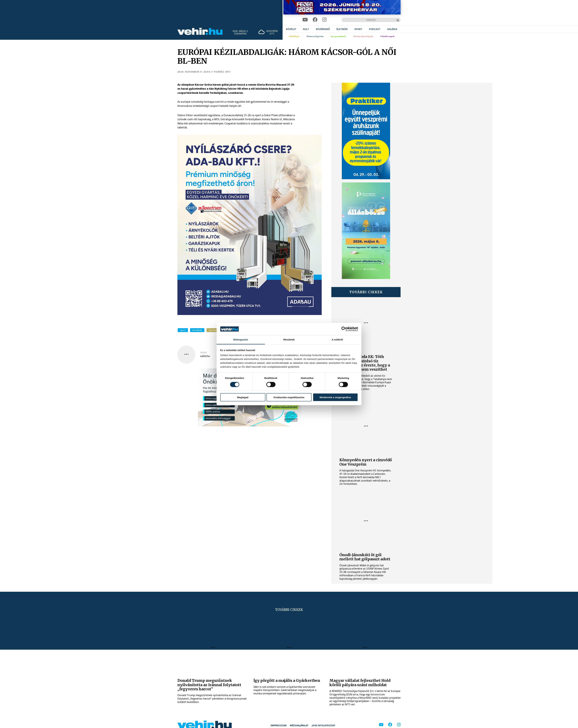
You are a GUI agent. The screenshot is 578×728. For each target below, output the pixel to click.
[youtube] (305, 20)
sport (183, 330)
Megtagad (243, 397)
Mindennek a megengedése (335, 397)
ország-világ (215, 330)
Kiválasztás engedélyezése (289, 397)
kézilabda (197, 330)
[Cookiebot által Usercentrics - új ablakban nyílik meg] (344, 329)
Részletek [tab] (289, 340)
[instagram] (324, 20)
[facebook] (315, 20)
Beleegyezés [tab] (241, 340)
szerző (203, 352)
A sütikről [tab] (337, 340)
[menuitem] (291, 29)
